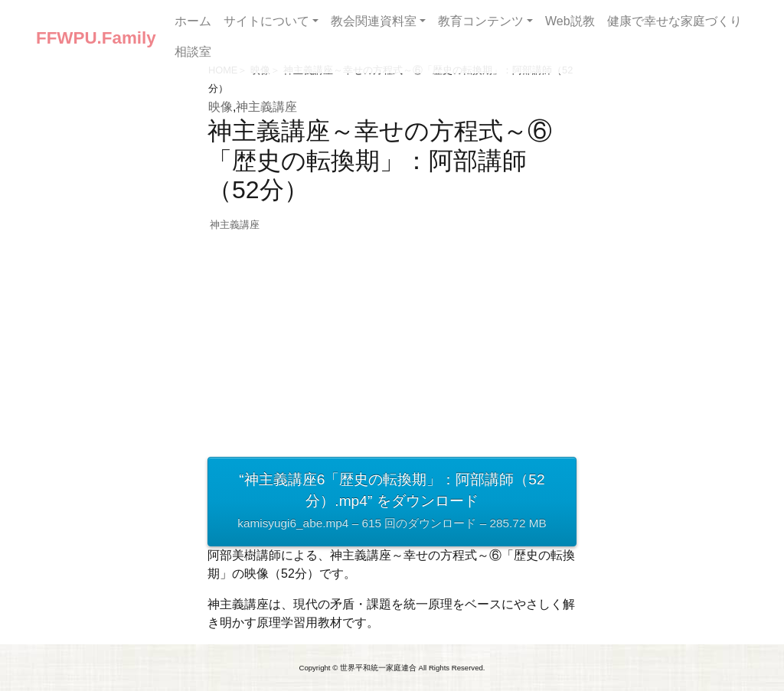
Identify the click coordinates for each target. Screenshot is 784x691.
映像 (220, 107)
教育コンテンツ (481, 21)
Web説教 (570, 21)
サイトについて (266, 21)
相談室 (193, 52)
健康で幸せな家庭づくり (675, 21)
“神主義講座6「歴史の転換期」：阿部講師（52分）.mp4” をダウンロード (392, 503)
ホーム (193, 21)
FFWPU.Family (96, 38)
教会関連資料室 (374, 21)
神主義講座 (266, 107)
